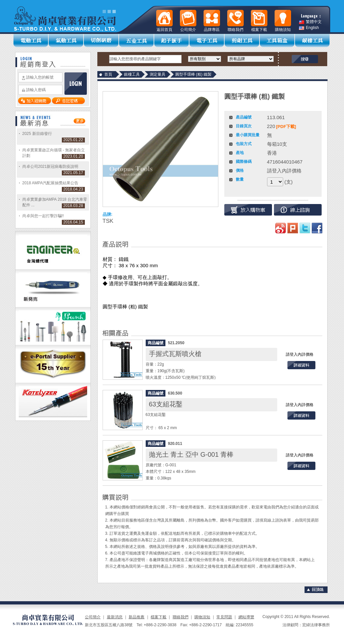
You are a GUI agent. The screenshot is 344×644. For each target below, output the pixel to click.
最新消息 (115, 617)
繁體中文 (310, 22)
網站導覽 (246, 617)
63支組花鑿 (166, 404)
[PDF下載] (286, 127)
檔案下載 (159, 617)
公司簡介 (93, 617)
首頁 (108, 74)
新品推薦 (136, 617)
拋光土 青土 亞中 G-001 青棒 (191, 454)
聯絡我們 (181, 617)
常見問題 (224, 617)
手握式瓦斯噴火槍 (175, 354)
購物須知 (202, 617)
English (309, 28)
